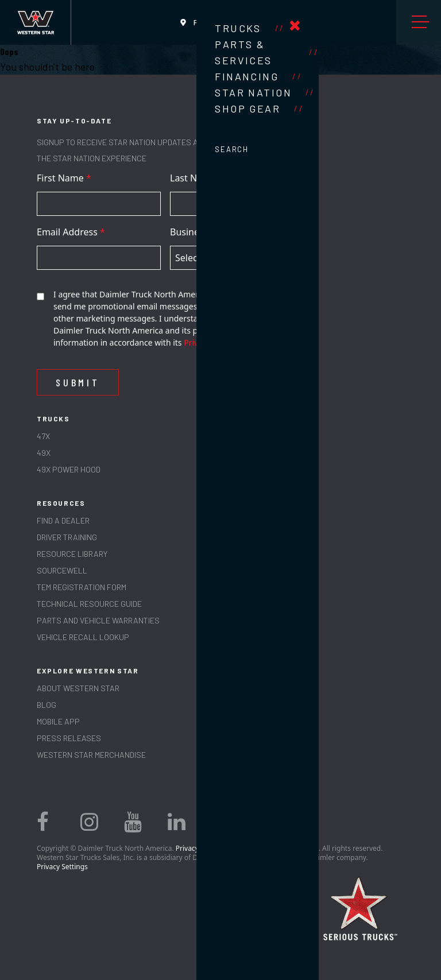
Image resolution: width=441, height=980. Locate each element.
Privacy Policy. (210, 342)
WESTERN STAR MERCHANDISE (91, 755)
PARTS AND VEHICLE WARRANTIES (98, 620)
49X (44, 453)
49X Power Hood (69, 469)
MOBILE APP (58, 721)
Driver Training (67, 537)
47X (43, 436)
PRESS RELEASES (69, 738)
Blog (47, 705)
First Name (64, 178)
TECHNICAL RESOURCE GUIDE (89, 604)
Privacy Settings (62, 867)
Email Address (71, 232)
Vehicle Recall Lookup (83, 637)
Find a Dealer (63, 520)
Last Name (197, 178)
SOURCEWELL (62, 570)
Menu (423, 22)
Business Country (211, 232)
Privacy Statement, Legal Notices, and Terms (247, 848)
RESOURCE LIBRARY (72, 554)
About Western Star (78, 688)
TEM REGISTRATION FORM (82, 587)
